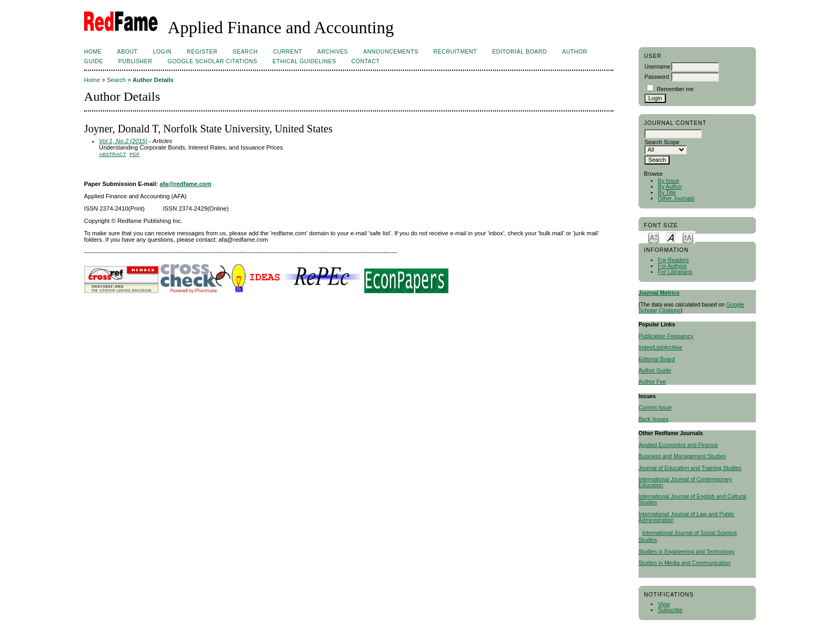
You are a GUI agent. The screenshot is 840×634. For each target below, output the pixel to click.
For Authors (672, 266)
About (127, 52)
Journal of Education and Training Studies (690, 468)
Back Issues (654, 419)
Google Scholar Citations (212, 61)
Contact (366, 61)
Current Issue (655, 408)
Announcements (391, 52)
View (664, 604)
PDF (135, 154)
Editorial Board (657, 359)
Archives (332, 52)
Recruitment (455, 52)
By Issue (669, 181)
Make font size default (671, 237)
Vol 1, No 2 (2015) (123, 141)
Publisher (136, 61)
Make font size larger (688, 237)
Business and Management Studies (682, 456)
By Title (667, 193)
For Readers (673, 260)
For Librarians (675, 272)
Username (657, 67)
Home (93, 52)
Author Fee (652, 382)
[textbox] (673, 134)
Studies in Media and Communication (685, 563)
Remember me (675, 89)
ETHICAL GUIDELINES (305, 61)
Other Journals (676, 199)
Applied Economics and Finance (678, 445)
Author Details (153, 80)
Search (245, 52)
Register (202, 52)
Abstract (113, 154)
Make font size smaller (654, 237)
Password (657, 77)
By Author (670, 187)
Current (287, 52)
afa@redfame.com (186, 184)
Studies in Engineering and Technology (687, 552)
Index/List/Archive (661, 348)
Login (162, 52)
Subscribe (670, 610)
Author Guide (655, 371)
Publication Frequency (666, 336)
